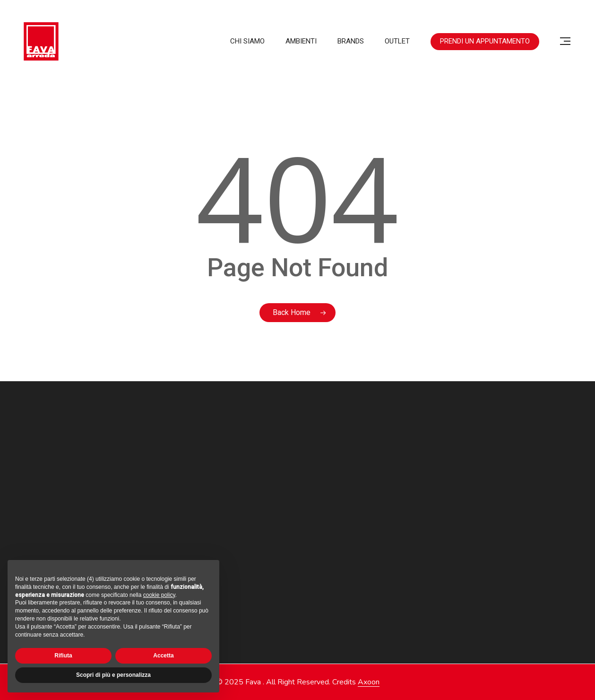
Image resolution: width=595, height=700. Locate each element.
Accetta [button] (163, 656)
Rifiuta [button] (63, 656)
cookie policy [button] (159, 595)
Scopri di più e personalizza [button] (113, 675)
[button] (566, 41)
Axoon (369, 682)
